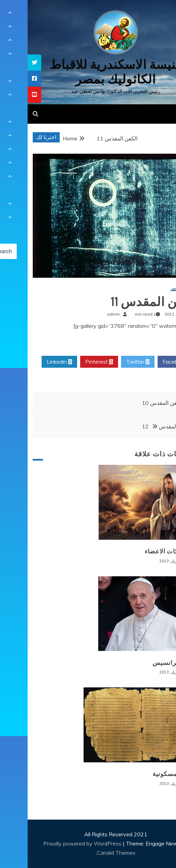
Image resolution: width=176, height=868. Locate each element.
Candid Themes (89, 853)
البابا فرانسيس (145, 663)
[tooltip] (7, 63)
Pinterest (71, 362)
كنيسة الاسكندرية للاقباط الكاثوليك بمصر (88, 72)
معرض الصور (155, 288)
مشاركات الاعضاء (141, 551)
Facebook (150, 362)
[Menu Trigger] (158, 14)
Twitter (110, 362)
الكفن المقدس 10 (135, 403)
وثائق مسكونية (145, 774)
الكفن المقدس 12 (139, 426)
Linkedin (32, 362)
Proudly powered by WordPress (55, 843)
